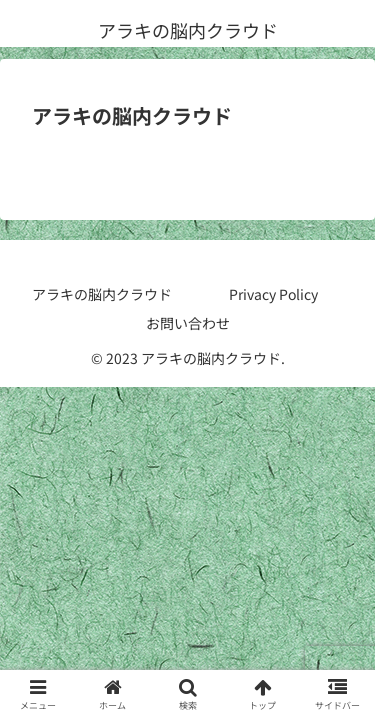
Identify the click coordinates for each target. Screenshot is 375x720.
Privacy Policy (273, 294)
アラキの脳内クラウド (102, 294)
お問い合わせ (188, 323)
